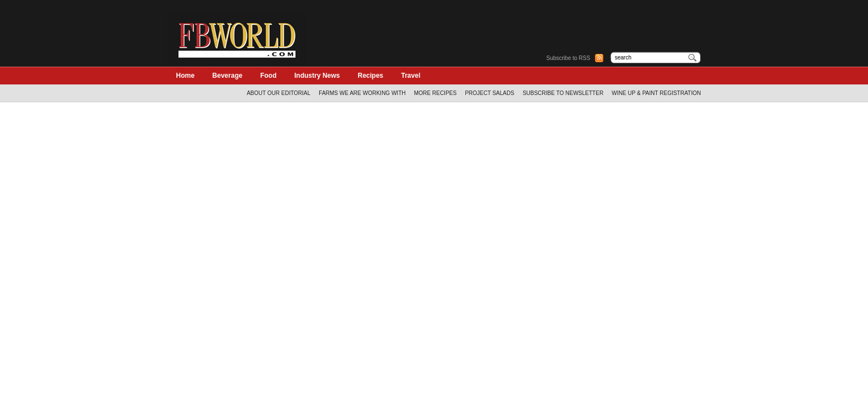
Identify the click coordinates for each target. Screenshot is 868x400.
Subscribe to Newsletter (563, 93)
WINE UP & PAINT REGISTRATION (656, 93)
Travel (411, 76)
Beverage (227, 76)
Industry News (317, 76)
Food (268, 76)
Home (185, 76)
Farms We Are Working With (362, 93)
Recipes (370, 76)
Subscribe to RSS (569, 58)
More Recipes (435, 93)
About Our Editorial (279, 93)
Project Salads (490, 93)
